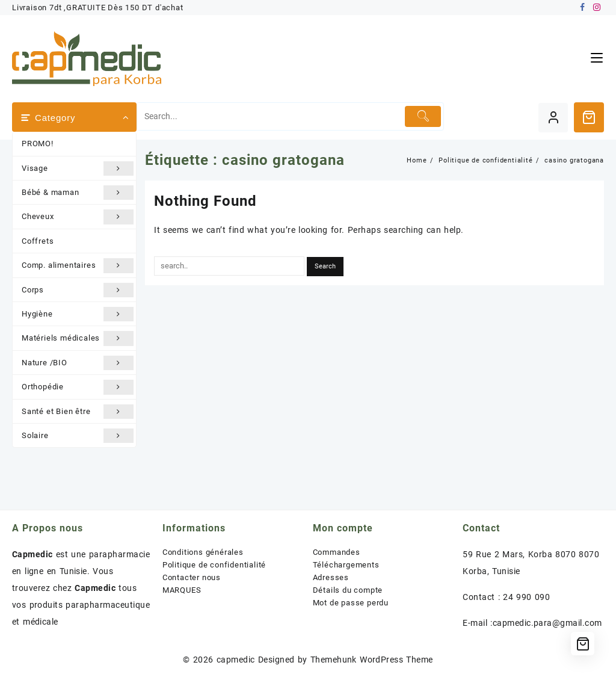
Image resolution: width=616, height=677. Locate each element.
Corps (78, 290)
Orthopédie (78, 387)
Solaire (78, 436)
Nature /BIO (78, 363)
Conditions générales (203, 552)
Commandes (337, 552)
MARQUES (182, 590)
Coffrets (38, 241)
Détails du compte (348, 590)
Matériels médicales (78, 338)
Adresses (331, 577)
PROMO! (38, 144)
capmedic (236, 660)
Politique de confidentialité (214, 565)
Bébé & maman (78, 193)
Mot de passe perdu (351, 603)
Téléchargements (346, 565)
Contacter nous (192, 577)
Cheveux (78, 217)
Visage (78, 168)
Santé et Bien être (78, 412)
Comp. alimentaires (78, 265)
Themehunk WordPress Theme (372, 660)
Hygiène (78, 314)
